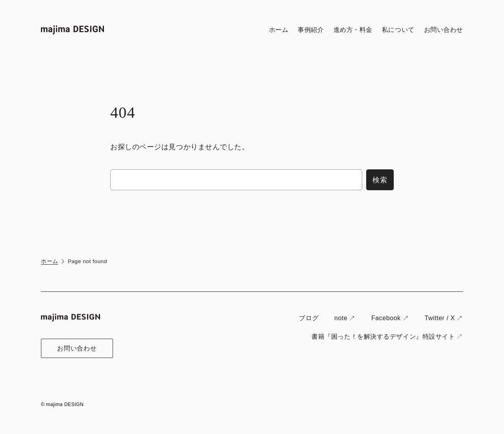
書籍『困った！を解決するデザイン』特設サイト (383, 337)
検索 (380, 180)
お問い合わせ (77, 348)
